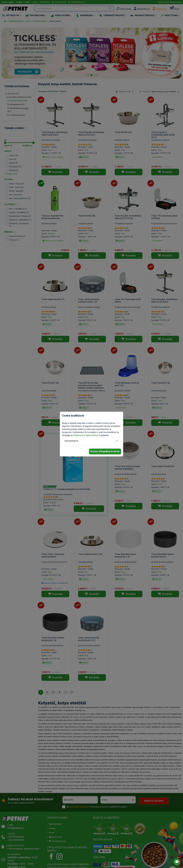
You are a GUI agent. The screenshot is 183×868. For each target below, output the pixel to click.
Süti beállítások (71, 441)
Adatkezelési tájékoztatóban (86, 435)
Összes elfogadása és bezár (105, 451)
